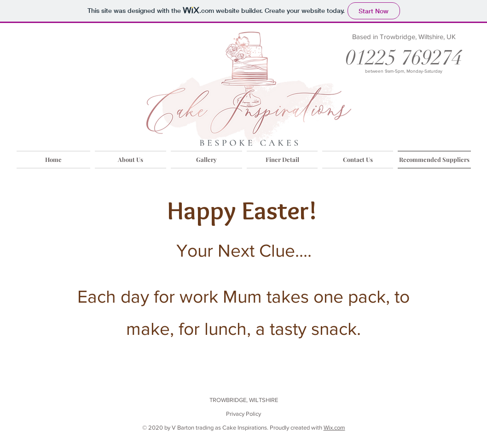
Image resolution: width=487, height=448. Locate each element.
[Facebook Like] (445, 420)
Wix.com (334, 428)
